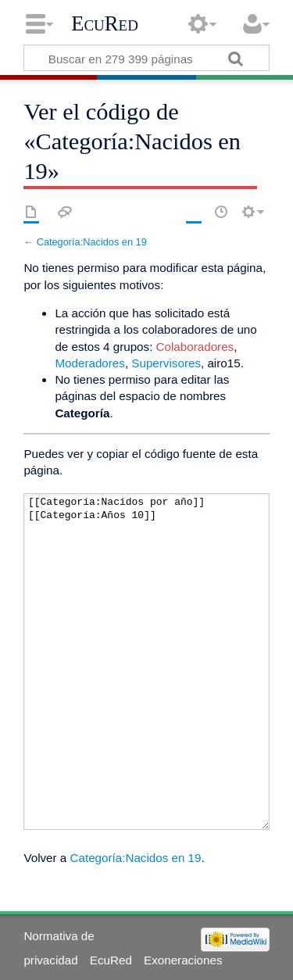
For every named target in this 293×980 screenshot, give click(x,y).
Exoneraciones (183, 960)
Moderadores (90, 363)
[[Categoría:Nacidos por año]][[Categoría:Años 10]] (146, 662)
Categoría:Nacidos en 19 (92, 242)
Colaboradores (195, 347)
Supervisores (166, 363)
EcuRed (105, 23)
